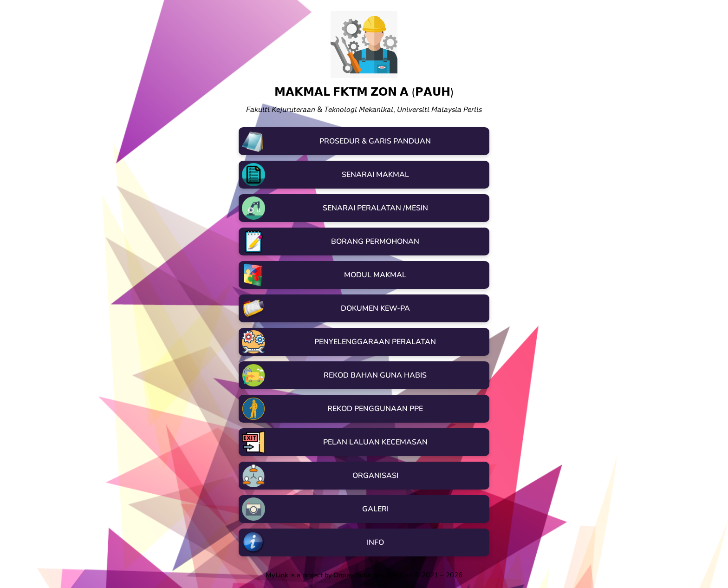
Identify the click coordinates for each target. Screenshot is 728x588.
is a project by (340, 575)
